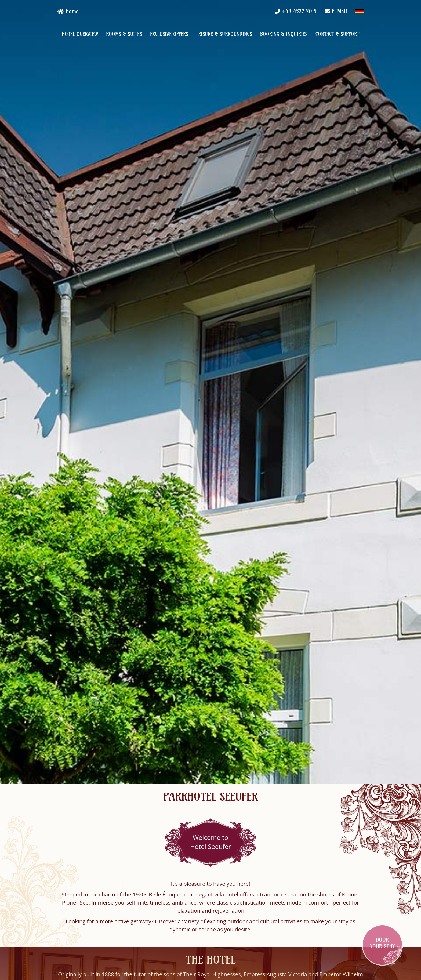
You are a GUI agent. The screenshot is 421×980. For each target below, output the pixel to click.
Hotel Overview (80, 34)
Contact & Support (337, 34)
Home (68, 11)
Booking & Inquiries (284, 34)
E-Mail (339, 11)
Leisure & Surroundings (224, 34)
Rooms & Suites (124, 34)
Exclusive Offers (169, 34)
